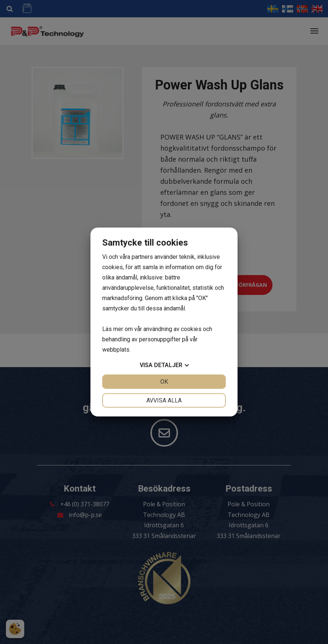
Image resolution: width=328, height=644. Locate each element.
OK (164, 382)
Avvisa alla (164, 400)
